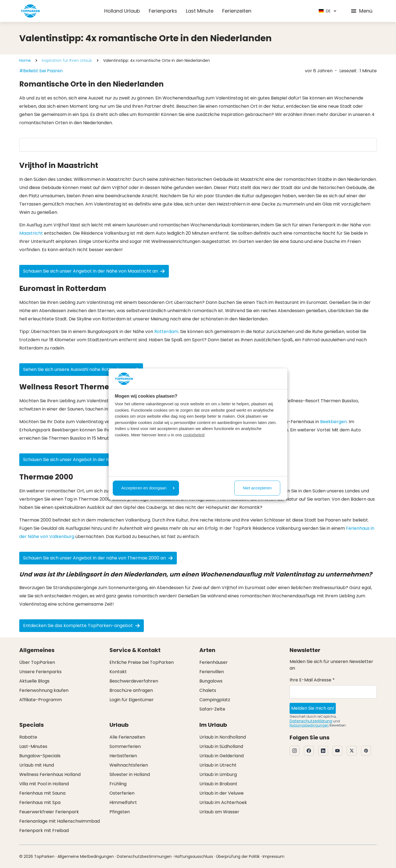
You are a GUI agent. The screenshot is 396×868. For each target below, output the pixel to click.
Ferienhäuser (214, 662)
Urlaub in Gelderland (222, 756)
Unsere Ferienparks (40, 672)
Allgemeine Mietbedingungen (86, 856)
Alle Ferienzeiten (127, 737)
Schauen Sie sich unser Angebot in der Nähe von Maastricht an (94, 271)
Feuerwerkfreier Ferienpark (49, 812)
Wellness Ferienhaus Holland (50, 774)
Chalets (208, 690)
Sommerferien (125, 746)
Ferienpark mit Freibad (44, 830)
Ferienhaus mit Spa (40, 802)
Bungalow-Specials (40, 756)
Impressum (273, 856)
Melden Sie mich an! (313, 708)
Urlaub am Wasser (219, 812)
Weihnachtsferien (129, 765)
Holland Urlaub (122, 11)
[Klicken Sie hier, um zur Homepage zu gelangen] (30, 11)
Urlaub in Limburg (218, 774)
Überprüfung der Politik (238, 856)
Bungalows (211, 681)
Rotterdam (166, 332)
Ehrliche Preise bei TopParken (142, 662)
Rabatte (28, 737)
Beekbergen (333, 422)
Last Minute (200, 11)
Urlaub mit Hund (37, 765)
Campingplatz (215, 700)
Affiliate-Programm (41, 700)
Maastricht (31, 233)
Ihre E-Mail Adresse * (312, 680)
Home (25, 60)
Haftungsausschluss (194, 856)
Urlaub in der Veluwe (222, 793)
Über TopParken (37, 662)
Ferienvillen (212, 672)
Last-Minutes (33, 746)
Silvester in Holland (130, 774)
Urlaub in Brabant (218, 784)
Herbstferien (123, 756)
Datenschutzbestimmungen (144, 856)
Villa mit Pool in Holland (44, 784)
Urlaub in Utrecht (218, 765)
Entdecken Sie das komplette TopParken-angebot (82, 626)
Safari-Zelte (212, 709)
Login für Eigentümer (132, 700)
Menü (361, 11)
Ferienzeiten (237, 11)
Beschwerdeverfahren (134, 681)
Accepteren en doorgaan (148, 488)
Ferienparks (163, 11)
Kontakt (118, 672)
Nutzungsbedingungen (309, 725)
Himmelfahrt (123, 802)
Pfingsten (120, 812)
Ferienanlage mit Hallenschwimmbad (60, 821)
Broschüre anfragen (131, 690)
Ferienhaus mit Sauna (42, 793)
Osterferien (122, 793)
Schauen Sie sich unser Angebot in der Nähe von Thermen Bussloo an (101, 460)
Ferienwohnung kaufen (44, 690)
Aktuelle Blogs (34, 681)
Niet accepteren (257, 488)
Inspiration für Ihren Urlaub (67, 60)
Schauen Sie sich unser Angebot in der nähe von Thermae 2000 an (98, 558)
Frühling (118, 784)
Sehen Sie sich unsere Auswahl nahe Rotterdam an (81, 369)
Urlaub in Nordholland (223, 737)
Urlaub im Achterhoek (223, 802)
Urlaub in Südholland (221, 746)
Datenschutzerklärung (311, 721)
